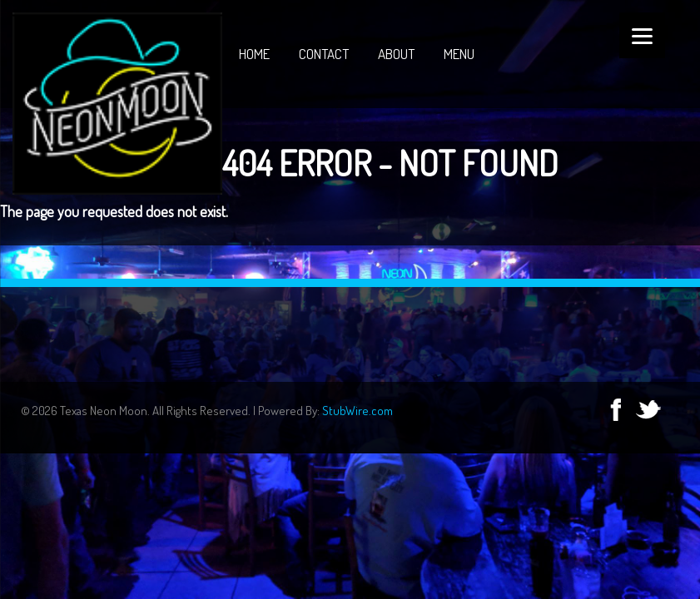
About (396, 54)
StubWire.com (357, 411)
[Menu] (642, 35)
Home (254, 54)
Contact (324, 54)
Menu (459, 54)
